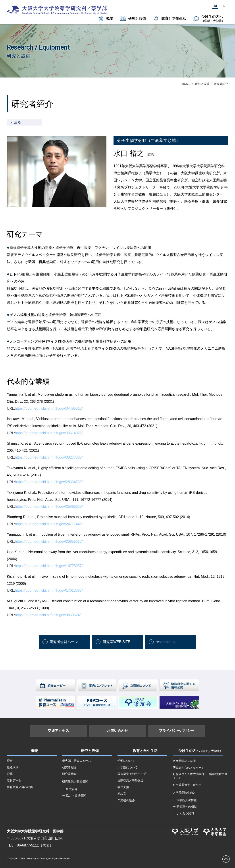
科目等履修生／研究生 (187, 785)
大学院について (128, 767)
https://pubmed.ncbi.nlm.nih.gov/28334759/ (49, 482)
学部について (126, 761)
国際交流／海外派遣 (130, 780)
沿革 (10, 774)
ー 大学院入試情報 (185, 800)
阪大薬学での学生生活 (132, 774)
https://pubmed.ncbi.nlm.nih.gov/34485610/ (49, 408)
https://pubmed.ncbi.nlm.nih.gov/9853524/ (48, 615)
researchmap (166, 642)
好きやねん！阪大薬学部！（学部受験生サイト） (200, 776)
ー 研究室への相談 (185, 807)
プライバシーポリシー (177, 731)
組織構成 (13, 767)
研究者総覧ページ (64, 642)
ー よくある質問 (183, 813)
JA (215, 6)
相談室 (122, 794)
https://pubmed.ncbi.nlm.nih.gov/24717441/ (49, 524)
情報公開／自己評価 (20, 787)
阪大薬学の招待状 (184, 761)
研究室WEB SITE (116, 642)
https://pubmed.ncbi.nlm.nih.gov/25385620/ (49, 507)
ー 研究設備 (70, 789)
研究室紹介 (69, 774)
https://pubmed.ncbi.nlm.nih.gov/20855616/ (49, 542)
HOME (186, 84)
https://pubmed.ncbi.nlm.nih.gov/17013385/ (49, 590)
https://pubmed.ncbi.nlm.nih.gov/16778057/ (49, 566)
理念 (10, 761)
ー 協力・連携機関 (74, 795)
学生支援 (123, 787)
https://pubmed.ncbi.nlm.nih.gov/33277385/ (49, 457)
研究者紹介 (69, 767)
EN (223, 6)
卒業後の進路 (126, 800)
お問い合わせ (117, 731)
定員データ (14, 780)
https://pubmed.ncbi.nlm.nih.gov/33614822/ (49, 433)
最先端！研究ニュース (77, 761)
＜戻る (16, 122)
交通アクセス (58, 731)
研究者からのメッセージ (189, 768)
